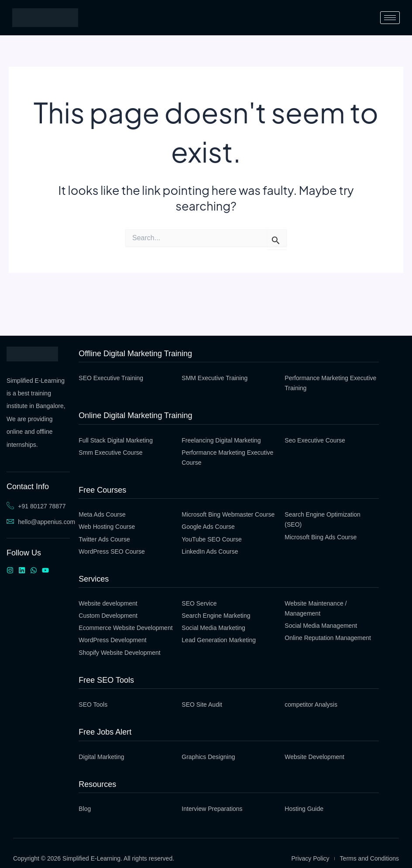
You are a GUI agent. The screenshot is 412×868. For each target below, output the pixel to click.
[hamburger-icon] (390, 18)
